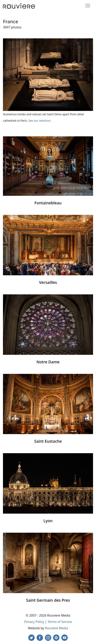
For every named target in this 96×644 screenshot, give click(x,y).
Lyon (48, 521)
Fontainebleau (48, 203)
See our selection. (40, 121)
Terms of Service (60, 622)
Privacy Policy (34, 622)
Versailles (48, 282)
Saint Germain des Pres (48, 600)
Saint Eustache (48, 441)
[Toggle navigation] (88, 6)
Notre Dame (48, 362)
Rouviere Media (57, 628)
